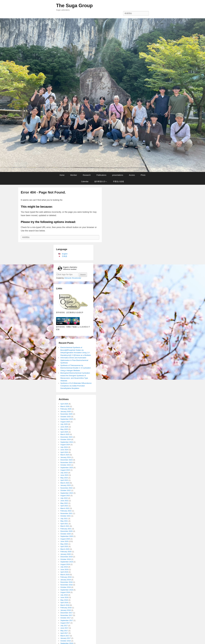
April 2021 (64, 524)
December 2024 (66, 437)
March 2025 (65, 434)
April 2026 (64, 404)
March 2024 (65, 455)
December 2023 (66, 460)
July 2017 (64, 626)
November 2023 (66, 462)
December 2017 (66, 613)
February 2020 (66, 552)
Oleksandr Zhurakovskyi (73, 278)
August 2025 (65, 422)
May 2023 (64, 478)
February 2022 (66, 511)
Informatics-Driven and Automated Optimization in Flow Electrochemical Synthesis (74, 360)
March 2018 (65, 605)
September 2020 (67, 536)
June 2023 (64, 475)
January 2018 (66, 610)
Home (62, 175)
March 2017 (65, 636)
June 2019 (64, 569)
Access (132, 175)
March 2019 (65, 575)
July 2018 (64, 595)
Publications (101, 175)
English (65, 254)
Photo (143, 175)
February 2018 (66, 608)
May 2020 (64, 544)
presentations (118, 175)
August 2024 (65, 445)
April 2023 (64, 480)
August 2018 (65, 592)
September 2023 (67, 468)
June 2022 (64, 501)
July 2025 (64, 424)
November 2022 (66, 488)
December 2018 (66, 582)
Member (74, 175)
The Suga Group (74, 6)
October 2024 (66, 439)
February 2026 (66, 409)
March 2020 (65, 549)
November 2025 (66, 414)
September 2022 (67, 493)
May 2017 (64, 631)
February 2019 (66, 577)
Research (87, 175)
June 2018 (64, 597)
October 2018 (66, 587)
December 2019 (66, 557)
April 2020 (64, 546)
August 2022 (65, 496)
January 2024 (66, 457)
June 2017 (64, 628)
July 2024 (64, 447)
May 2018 (64, 600)
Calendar (85, 181)
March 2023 (65, 483)
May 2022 (64, 503)
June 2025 (64, 427)
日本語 (65, 256)
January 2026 (66, 411)
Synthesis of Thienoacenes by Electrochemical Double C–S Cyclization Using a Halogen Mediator (76, 368)
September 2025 (67, 419)
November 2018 (66, 585)
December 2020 (66, 531)
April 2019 (64, 572)
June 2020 (64, 541)
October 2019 (66, 559)
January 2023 (66, 485)
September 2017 (67, 620)
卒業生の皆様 (118, 181)
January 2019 (66, 580)
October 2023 (66, 465)
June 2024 (64, 450)
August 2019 (65, 564)
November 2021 (66, 513)
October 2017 (66, 618)
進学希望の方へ (101, 181)
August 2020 (65, 539)
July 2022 (64, 498)
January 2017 (66, 638)
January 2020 (66, 554)
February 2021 (66, 529)
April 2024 (64, 452)
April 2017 (64, 633)
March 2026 (65, 406)
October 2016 (66, 641)
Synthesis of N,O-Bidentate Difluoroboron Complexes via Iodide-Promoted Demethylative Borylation (76, 386)
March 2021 (65, 526)
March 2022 (65, 508)
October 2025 (66, 417)
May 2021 (64, 521)
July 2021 (64, 519)
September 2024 (67, 442)
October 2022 (66, 490)
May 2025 (64, 429)
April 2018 (64, 603)
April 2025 (64, 432)
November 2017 (66, 615)
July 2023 (64, 473)
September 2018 (67, 590)
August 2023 (65, 470)
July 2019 (64, 567)
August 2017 (65, 623)
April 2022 (64, 506)
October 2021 (66, 516)
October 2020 (66, 534)
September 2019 (67, 562)
